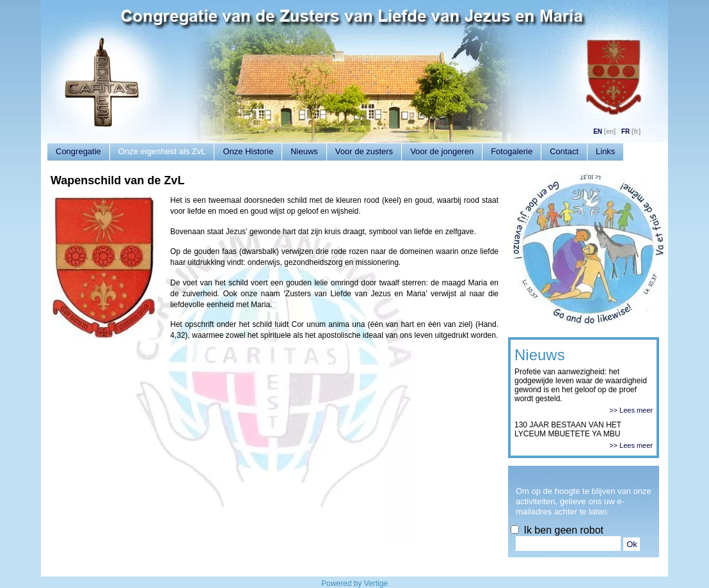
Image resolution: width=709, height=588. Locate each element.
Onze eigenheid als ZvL (162, 151)
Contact (564, 151)
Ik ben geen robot (557, 530)
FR (625, 131)
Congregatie (78, 151)
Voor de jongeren (442, 151)
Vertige (376, 584)
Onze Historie (248, 151)
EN (598, 131)
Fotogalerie (512, 151)
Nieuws (304, 151)
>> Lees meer (631, 410)
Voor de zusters (364, 151)
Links (605, 151)
